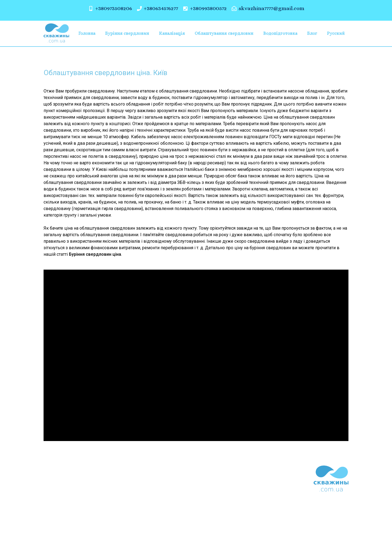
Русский (336, 33)
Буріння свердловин (127, 33)
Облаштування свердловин (224, 33)
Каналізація (172, 33)
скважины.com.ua (142, 515)
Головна (87, 33)
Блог (312, 33)
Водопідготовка (280, 33)
